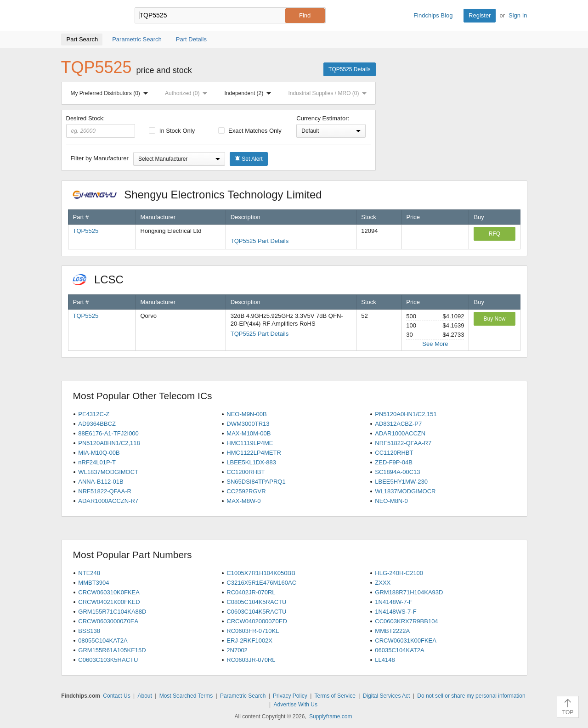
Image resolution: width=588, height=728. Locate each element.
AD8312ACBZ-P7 (398, 424)
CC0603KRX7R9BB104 (406, 621)
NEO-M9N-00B (246, 414)
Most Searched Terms (186, 696)
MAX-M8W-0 (243, 501)
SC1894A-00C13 (397, 472)
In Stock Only (172, 131)
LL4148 (385, 660)
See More (435, 344)
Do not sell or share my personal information (471, 696)
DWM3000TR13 (248, 424)
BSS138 (89, 631)
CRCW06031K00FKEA (406, 641)
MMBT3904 (93, 583)
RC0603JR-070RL (251, 660)
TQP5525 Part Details (260, 241)
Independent (250, 93)
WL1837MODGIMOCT (108, 472)
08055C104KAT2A (103, 641)
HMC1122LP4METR (254, 453)
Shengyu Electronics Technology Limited (202, 195)
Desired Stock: (101, 126)
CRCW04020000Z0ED (257, 621)
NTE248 (89, 573)
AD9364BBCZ (97, 424)
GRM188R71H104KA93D (409, 592)
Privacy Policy (290, 696)
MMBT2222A (392, 631)
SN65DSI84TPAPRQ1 (256, 482)
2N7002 (237, 650)
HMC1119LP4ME (250, 443)
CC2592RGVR (246, 491)
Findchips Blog (433, 15)
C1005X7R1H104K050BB (261, 573)
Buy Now (494, 319)
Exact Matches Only (250, 131)
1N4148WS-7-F (396, 612)
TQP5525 (86, 231)
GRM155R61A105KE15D (112, 650)
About (144, 696)
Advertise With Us (296, 705)
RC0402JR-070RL (251, 592)
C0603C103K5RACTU (108, 660)
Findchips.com (91, 16)
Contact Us (116, 696)
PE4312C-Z (94, 414)
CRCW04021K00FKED (109, 602)
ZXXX (383, 583)
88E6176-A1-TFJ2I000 (108, 433)
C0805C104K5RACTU (256, 602)
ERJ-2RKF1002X (249, 641)
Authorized (188, 93)
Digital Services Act (387, 696)
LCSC (103, 279)
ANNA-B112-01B (101, 482)
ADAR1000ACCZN (400, 433)
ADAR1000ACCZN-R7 (108, 501)
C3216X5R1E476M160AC (261, 583)
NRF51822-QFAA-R (105, 491)
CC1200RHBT (246, 472)
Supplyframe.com (331, 717)
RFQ (495, 234)
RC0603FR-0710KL (253, 631)
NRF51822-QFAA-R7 (403, 443)
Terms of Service (335, 696)
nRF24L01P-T (97, 462)
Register (480, 15)
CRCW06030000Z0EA (108, 621)
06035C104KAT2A (399, 650)
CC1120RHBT (394, 453)
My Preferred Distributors (111, 93)
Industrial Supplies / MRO (329, 93)
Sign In (518, 15)
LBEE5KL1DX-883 (251, 462)
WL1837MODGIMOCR (405, 491)
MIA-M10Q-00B (99, 453)
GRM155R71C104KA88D (112, 612)
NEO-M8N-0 (391, 501)
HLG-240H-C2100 (399, 573)
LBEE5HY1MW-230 (401, 482)
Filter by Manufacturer (100, 158)
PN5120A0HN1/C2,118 (109, 443)
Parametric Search (243, 696)
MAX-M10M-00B (249, 433)
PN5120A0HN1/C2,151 (406, 414)
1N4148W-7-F (393, 602)
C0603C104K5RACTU (256, 612)
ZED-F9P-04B (394, 462)
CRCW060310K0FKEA (109, 592)
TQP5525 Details (349, 69)
